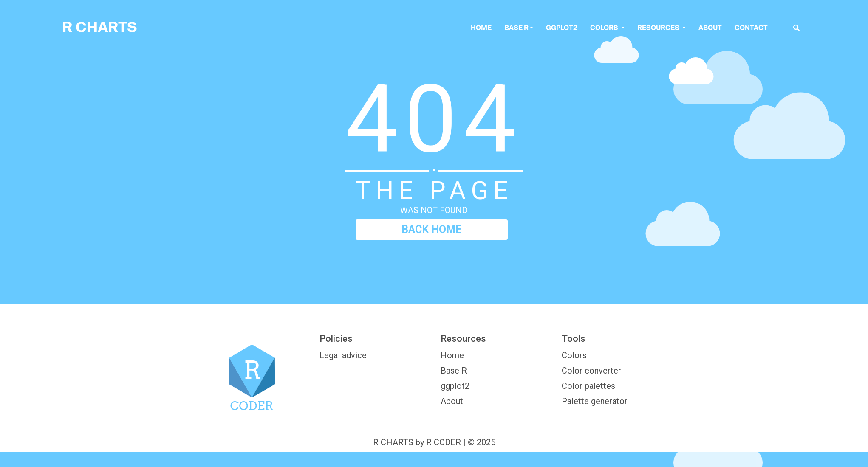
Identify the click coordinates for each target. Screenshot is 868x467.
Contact (751, 28)
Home (481, 28)
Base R (516, 28)
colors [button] (605, 28)
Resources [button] (659, 28)
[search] (796, 28)
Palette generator (595, 401)
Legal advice (343, 355)
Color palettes (588, 386)
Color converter (591, 371)
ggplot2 (562, 28)
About (710, 28)
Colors (574, 355)
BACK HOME (432, 229)
